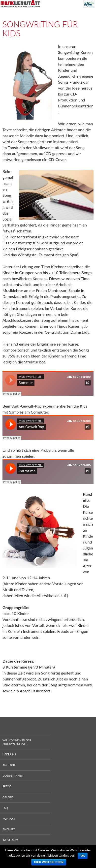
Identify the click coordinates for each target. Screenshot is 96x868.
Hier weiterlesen (49, 862)
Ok (83, 856)
